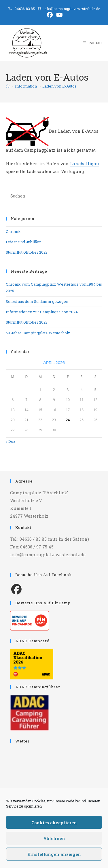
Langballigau (85, 164)
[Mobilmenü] (93, 43)
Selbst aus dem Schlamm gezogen (37, 301)
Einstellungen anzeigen (54, 854)
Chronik (13, 231)
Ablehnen (54, 838)
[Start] (8, 86)
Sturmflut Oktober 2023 (27, 252)
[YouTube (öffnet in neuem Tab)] (59, 15)
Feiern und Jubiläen (24, 242)
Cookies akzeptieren (54, 823)
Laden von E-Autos (59, 86)
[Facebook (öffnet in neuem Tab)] (50, 15)
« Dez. (11, 441)
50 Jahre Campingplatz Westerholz (38, 333)
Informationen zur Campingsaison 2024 (42, 312)
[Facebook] (16, 589)
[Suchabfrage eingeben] (54, 196)
